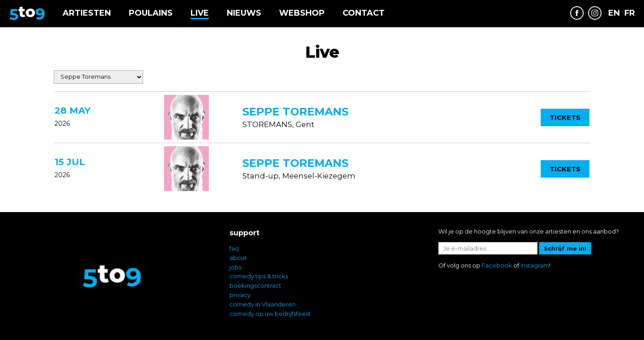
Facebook (497, 265)
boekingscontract (255, 285)
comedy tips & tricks (259, 276)
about (238, 258)
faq (234, 248)
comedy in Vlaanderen (263, 304)
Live (200, 13)
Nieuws (244, 13)
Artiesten (87, 13)
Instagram (535, 265)
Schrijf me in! (565, 248)
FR (630, 13)
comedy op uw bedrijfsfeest (270, 314)
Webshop (302, 13)
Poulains (151, 13)
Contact (364, 13)
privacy (240, 295)
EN (614, 13)
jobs (235, 267)
